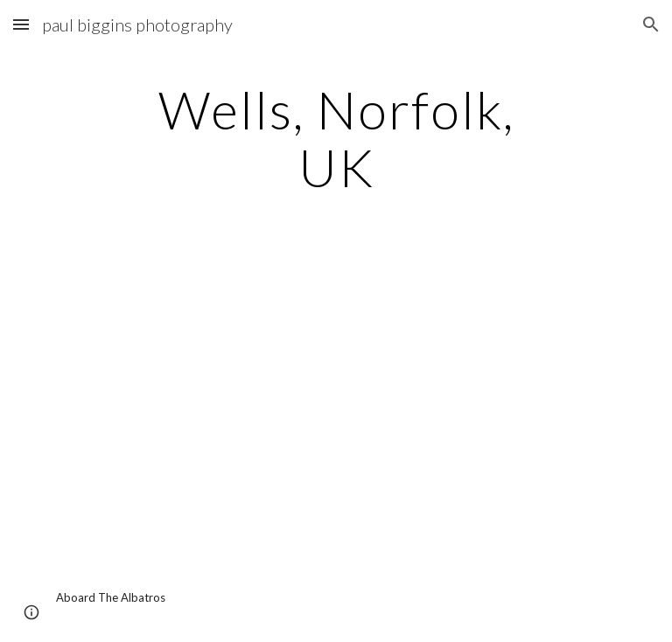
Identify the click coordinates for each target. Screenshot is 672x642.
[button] (21, 24)
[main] (336, 138)
